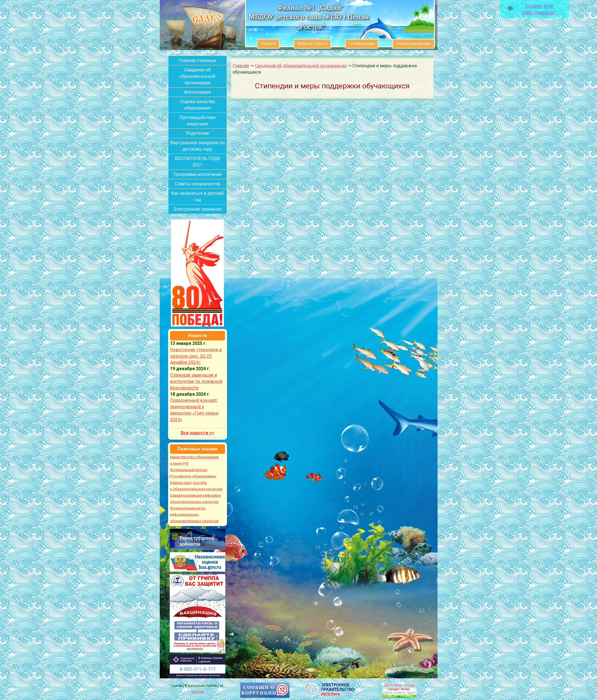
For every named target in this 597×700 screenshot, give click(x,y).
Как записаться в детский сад (198, 196)
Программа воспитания (198, 174)
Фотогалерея (198, 92)
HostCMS (198, 692)
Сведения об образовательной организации (198, 76)
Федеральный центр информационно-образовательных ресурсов (194, 515)
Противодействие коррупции (197, 121)
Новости (268, 43)
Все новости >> (198, 433)
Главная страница (198, 60)
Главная (241, 66)
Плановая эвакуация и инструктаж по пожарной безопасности (196, 381)
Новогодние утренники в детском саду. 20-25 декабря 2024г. (196, 356)
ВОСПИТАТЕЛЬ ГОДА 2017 (197, 162)
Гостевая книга (362, 43)
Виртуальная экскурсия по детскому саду (198, 146)
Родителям (197, 133)
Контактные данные (413, 43)
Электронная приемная (198, 209)
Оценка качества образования (198, 105)
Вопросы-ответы (312, 43)
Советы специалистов (198, 184)
